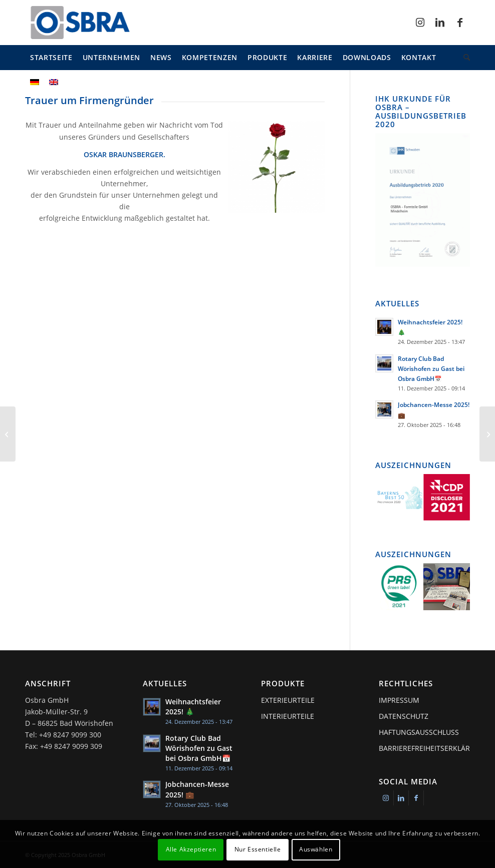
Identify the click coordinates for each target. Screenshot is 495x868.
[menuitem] (51, 58)
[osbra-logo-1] (80, 23)
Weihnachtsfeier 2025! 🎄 (193, 707)
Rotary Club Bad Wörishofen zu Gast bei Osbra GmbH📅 (431, 368)
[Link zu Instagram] (420, 23)
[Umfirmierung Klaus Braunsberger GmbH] (487, 434)
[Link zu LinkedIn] (440, 23)
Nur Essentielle (258, 849)
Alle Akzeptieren (191, 849)
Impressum (399, 700)
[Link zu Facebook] (460, 23)
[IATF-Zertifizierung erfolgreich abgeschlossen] (8, 434)
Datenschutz (404, 716)
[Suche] (464, 58)
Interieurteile (288, 716)
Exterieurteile (288, 700)
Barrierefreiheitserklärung (424, 748)
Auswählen (316, 849)
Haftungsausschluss (419, 732)
